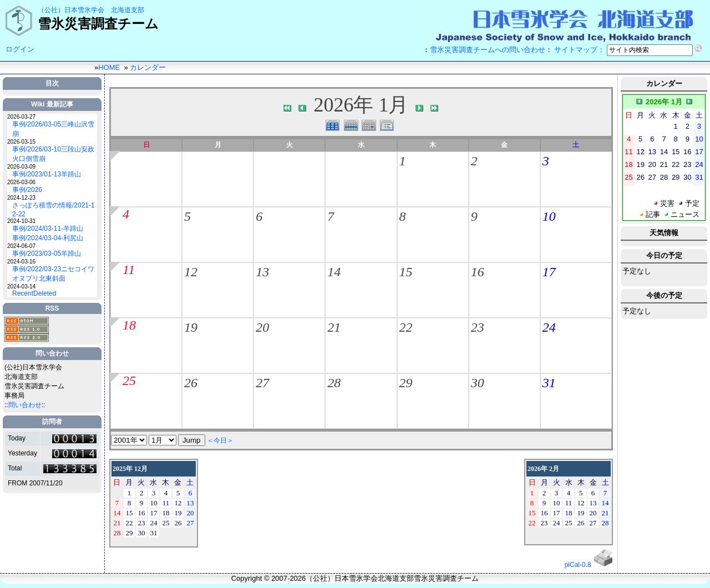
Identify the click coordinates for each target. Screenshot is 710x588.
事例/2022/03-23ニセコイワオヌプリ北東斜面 (53, 274)
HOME (109, 67)
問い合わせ (25, 405)
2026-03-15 (21, 142)
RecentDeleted (34, 293)
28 (334, 383)
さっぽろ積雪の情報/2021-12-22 (54, 210)
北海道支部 (128, 10)
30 (478, 383)
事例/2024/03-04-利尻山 (48, 238)
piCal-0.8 (578, 565)
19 (191, 327)
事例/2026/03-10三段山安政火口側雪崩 (53, 154)
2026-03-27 (21, 117)
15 (406, 272)
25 (129, 381)
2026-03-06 (21, 182)
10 (549, 216)
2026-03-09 (21, 167)
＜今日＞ (220, 440)
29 (406, 383)
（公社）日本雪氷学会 (71, 10)
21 (334, 327)
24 (549, 327)
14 (334, 272)
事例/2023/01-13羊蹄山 (47, 174)
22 (406, 327)
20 (262, 327)
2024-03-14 (21, 287)
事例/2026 (27, 190)
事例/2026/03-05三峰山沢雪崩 (53, 129)
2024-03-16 (21, 262)
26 (191, 383)
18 (129, 325)
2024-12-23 (21, 198)
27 (262, 383)
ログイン (20, 49)
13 (262, 272)
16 (478, 272)
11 (129, 270)
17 (549, 272)
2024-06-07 (21, 246)
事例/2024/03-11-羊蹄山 (48, 229)
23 (478, 327)
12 (191, 272)
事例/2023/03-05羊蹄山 (47, 254)
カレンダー (148, 67)
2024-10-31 (21, 221)
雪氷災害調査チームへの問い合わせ (488, 50)
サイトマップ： (579, 50)
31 (549, 383)
